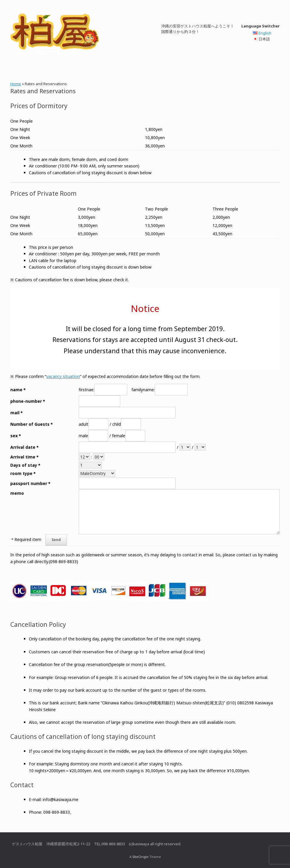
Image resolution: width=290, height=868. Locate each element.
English (265, 33)
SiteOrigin (140, 857)
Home (16, 84)
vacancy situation (63, 376)
